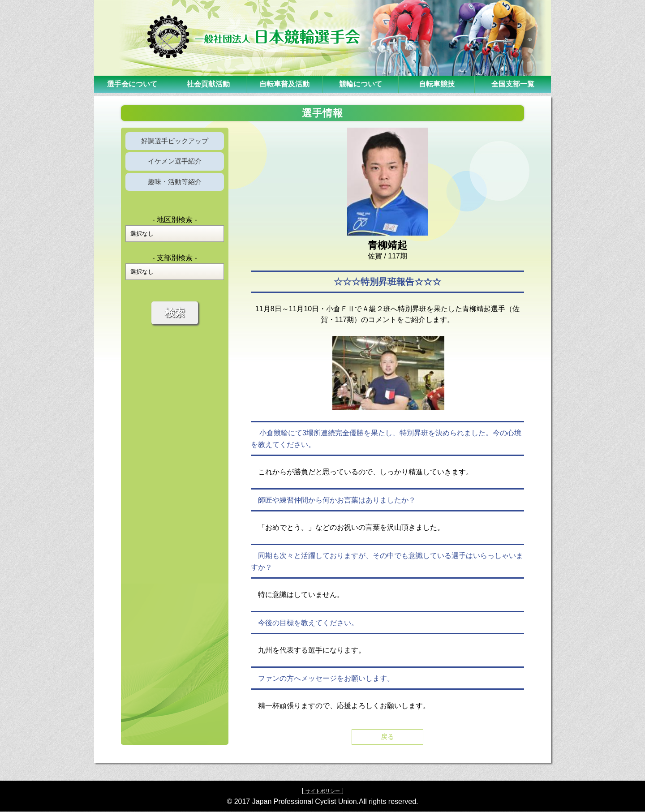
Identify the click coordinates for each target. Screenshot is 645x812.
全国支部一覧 (513, 84)
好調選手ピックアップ (175, 142)
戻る (387, 737)
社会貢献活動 (208, 84)
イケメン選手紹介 (175, 164)
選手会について (132, 84)
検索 (175, 318)
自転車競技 (437, 84)
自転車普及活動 (284, 84)
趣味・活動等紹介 (175, 186)
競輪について (361, 84)
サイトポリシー (322, 791)
